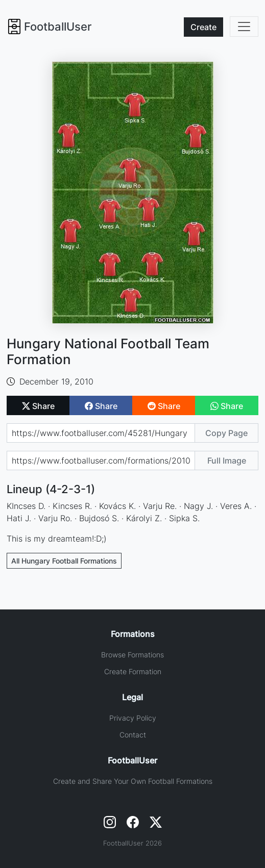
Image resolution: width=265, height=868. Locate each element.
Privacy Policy (133, 718)
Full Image (227, 461)
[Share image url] (101, 461)
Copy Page (226, 433)
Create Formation (133, 671)
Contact (133, 735)
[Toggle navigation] (244, 27)
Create (203, 27)
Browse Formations (132, 655)
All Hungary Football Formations (64, 561)
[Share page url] (101, 433)
